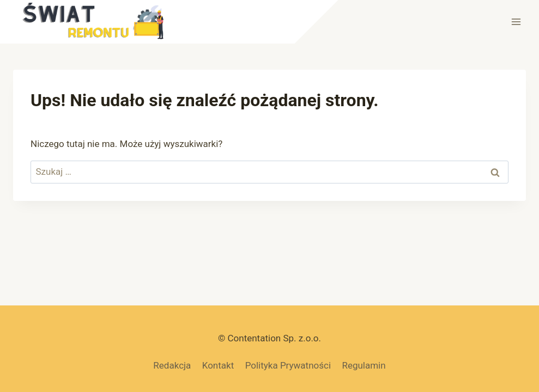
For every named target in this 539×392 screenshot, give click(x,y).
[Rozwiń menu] (516, 22)
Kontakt (218, 365)
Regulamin (364, 365)
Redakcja (172, 365)
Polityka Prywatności (288, 365)
